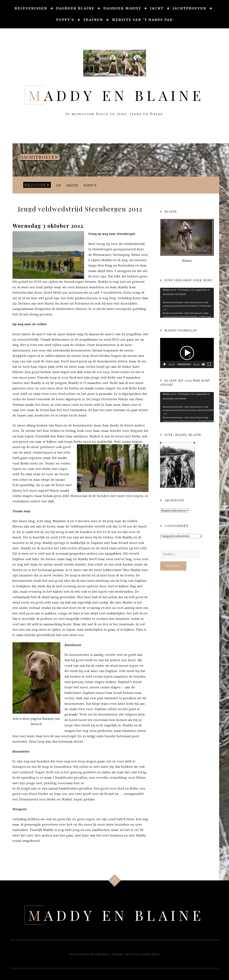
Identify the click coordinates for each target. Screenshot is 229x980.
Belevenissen (31, 8)
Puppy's (90, 185)
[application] (187, 303)
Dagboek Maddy (122, 8)
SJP (59, 185)
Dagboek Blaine (75, 8)
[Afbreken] (203, 364)
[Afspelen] (165, 364)
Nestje (72, 185)
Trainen (93, 20)
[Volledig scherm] (209, 364)
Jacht (157, 8)
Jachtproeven (189, 8)
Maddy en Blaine (116, 95)
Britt (130, 954)
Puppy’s (65, 20)
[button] (187, 353)
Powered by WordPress (89, 954)
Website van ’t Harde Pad (142, 20)
